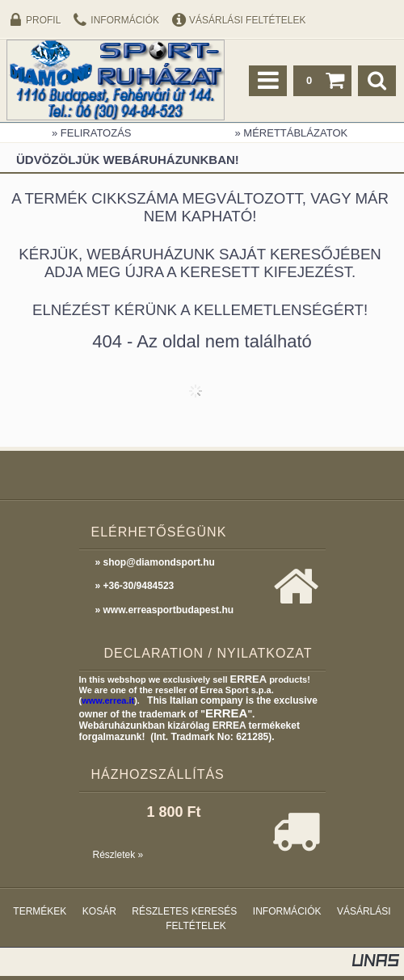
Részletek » (118, 855)
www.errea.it (108, 700)
